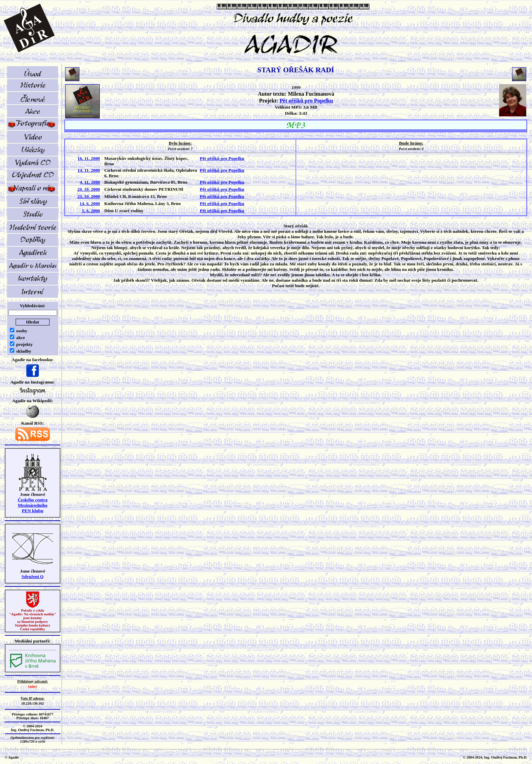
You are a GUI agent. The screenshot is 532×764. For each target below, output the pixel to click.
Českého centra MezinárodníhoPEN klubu (33, 505)
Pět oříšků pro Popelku (306, 101)
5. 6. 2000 (91, 211)
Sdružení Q (33, 576)
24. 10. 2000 (89, 189)
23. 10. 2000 (89, 196)
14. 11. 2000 (89, 170)
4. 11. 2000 (90, 182)
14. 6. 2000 (90, 203)
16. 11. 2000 (89, 158)
